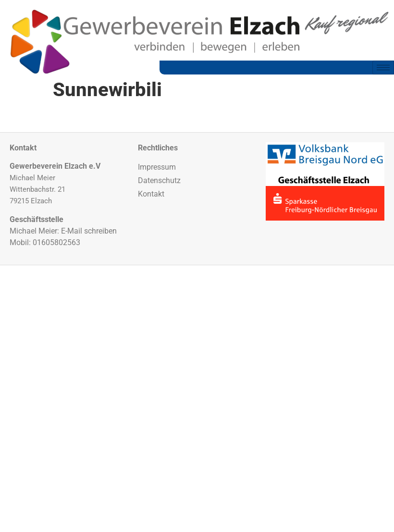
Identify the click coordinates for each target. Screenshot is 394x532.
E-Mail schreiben (89, 231)
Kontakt (151, 194)
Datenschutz (159, 180)
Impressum (157, 167)
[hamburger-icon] (383, 68)
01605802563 (56, 242)
